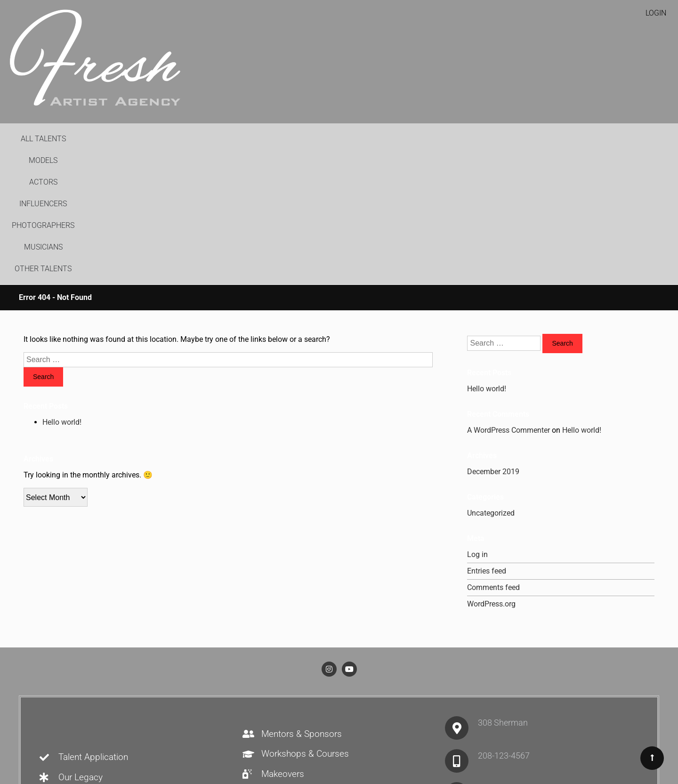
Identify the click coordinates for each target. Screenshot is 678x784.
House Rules (258, 745)
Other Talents (507, 139)
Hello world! (62, 292)
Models (216, 139)
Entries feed (487, 441)
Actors (259, 139)
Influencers (311, 139)
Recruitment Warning (329, 745)
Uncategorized (491, 383)
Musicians (445, 139)
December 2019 (493, 342)
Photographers (380, 139)
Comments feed (493, 457)
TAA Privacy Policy (410, 745)
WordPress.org (491, 474)
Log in (477, 424)
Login (656, 13)
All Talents (165, 139)
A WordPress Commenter (508, 300)
